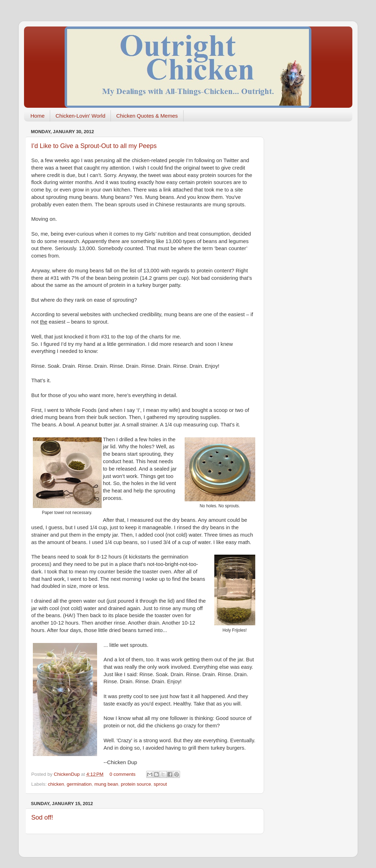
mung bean (106, 784)
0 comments (123, 774)
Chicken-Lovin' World (80, 116)
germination (79, 784)
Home (37, 116)
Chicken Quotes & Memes (147, 116)
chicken (56, 784)
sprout (160, 784)
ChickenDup (67, 774)
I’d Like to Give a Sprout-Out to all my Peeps (94, 146)
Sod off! (42, 817)
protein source (136, 784)
